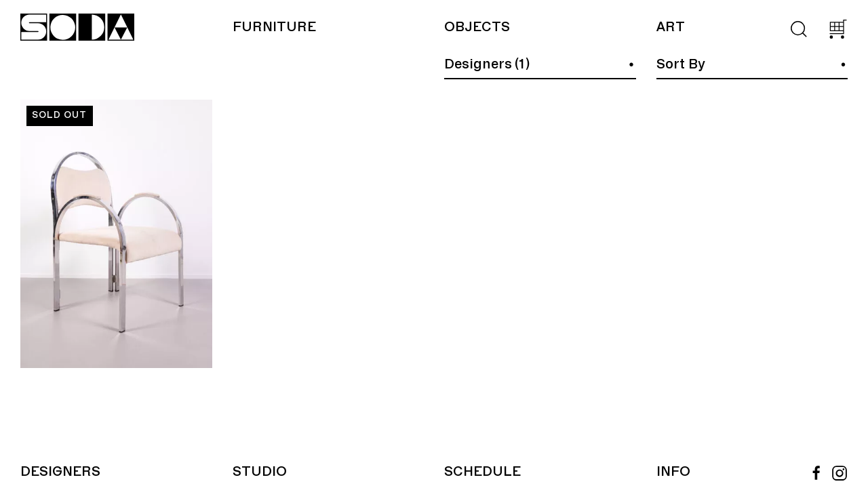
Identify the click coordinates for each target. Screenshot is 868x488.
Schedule (482, 472)
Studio (260, 472)
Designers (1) (487, 64)
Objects (477, 27)
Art (670, 27)
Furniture (274, 27)
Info (673, 472)
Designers (60, 472)
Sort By (681, 64)
